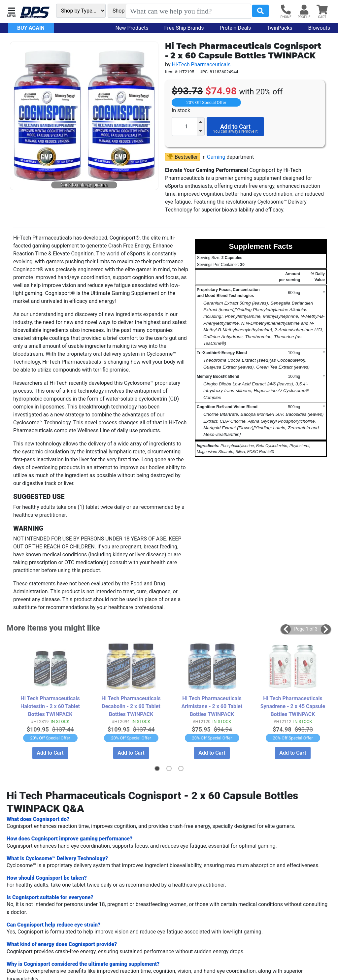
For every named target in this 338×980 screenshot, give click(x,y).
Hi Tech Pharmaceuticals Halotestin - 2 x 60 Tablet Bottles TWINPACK (50, 706)
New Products (132, 28)
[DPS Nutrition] (35, 13)
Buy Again (31, 28)
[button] (12, 12)
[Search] (188, 11)
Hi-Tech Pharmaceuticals (201, 65)
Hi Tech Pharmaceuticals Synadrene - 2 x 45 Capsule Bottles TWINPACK (292, 706)
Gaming (216, 157)
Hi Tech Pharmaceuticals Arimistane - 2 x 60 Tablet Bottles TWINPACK (212, 706)
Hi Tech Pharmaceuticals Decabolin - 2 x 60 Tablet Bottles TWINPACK (131, 706)
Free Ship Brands (184, 28)
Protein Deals (236, 28)
